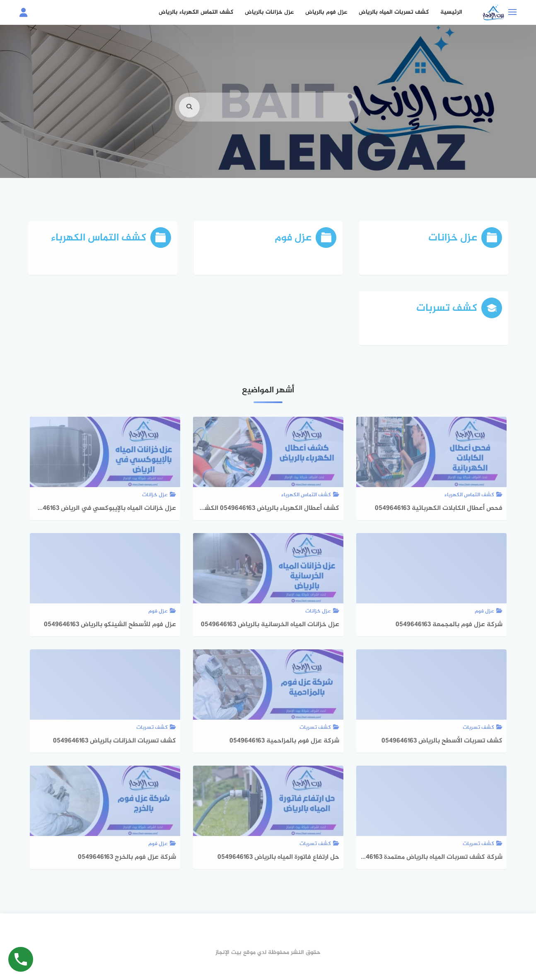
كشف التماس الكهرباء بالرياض (196, 12)
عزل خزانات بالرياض (269, 12)
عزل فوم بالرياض (326, 12)
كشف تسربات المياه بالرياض (394, 12)
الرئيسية (451, 12)
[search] (189, 118)
